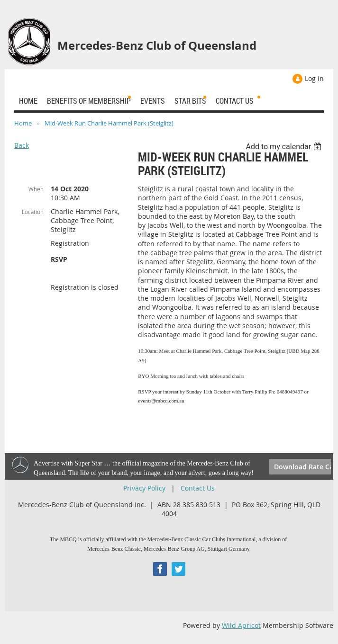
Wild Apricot (241, 625)
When (36, 189)
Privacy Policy (144, 488)
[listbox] (285, 147)
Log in (314, 78)
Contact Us (198, 488)
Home (23, 123)
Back (22, 145)
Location (33, 212)
